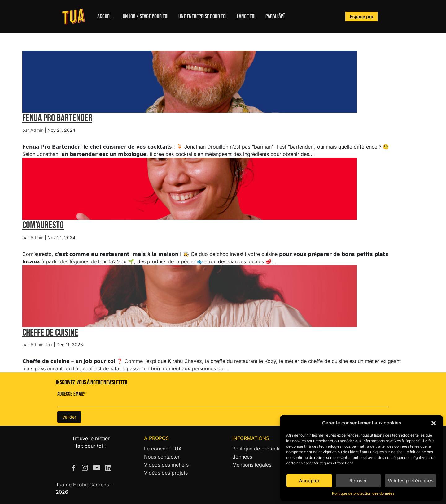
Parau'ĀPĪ (275, 16)
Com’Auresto (43, 225)
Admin (37, 130)
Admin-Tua (41, 345)
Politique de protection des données (363, 493)
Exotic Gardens (91, 485)
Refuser (358, 481)
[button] (434, 423)
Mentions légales (252, 465)
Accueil (105, 16)
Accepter (309, 481)
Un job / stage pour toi (146, 16)
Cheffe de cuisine (50, 333)
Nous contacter (162, 457)
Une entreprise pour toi (203, 16)
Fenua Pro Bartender (57, 118)
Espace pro (361, 17)
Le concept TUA (163, 449)
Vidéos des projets (166, 473)
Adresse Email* (71, 394)
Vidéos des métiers (166, 465)
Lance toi (246, 16)
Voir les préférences (411, 481)
